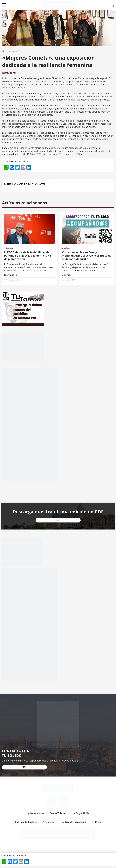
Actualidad (9, 73)
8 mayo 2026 (12, 280)
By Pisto (96, 822)
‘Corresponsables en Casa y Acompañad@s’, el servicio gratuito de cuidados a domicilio (86, 256)
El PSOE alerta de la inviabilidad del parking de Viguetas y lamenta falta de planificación (28, 256)
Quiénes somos (36, 813)
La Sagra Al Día (81, 813)
